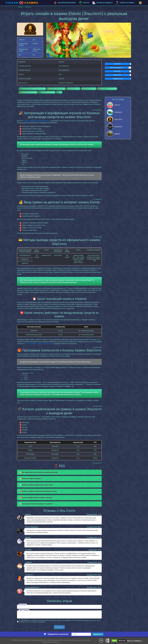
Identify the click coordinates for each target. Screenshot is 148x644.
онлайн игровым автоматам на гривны (37, 121)
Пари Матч (118, 112)
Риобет (117, 134)
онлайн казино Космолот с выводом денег (39, 344)
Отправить (59, 627)
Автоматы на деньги (102, 3)
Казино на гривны (125, 3)
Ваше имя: (23, 605)
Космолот (118, 127)
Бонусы (84, 3)
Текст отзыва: (24, 610)
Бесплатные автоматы (65, 3)
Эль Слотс (118, 119)
